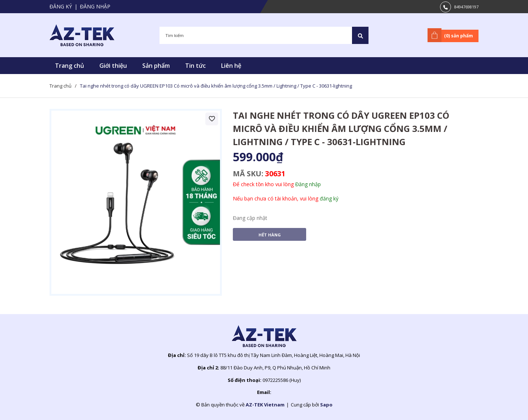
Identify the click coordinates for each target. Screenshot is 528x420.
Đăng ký (61, 6)
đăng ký (329, 198)
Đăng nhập (95, 6)
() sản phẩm (452, 35)
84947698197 (466, 7)
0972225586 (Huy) (282, 380)
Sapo (326, 405)
